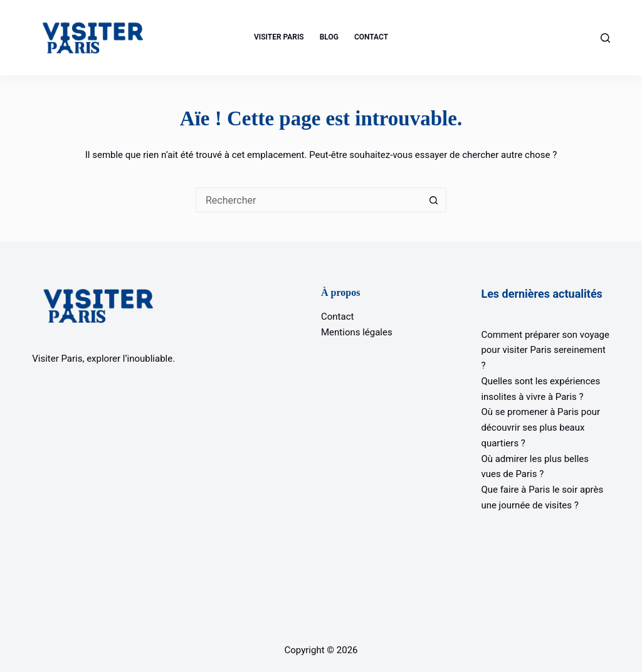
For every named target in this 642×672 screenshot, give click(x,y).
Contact (371, 37)
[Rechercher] (605, 38)
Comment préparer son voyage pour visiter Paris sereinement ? (545, 350)
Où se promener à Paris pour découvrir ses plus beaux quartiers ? (540, 428)
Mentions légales (357, 332)
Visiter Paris (279, 37)
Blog (329, 37)
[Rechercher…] (308, 200)
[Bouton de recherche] (434, 200)
